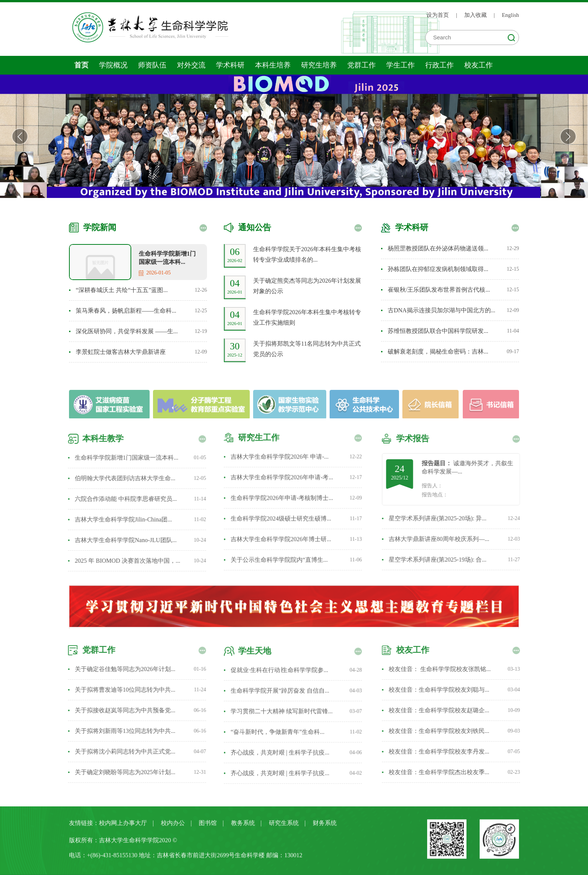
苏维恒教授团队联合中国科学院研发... (438, 331)
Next (568, 136)
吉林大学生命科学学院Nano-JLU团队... (123, 540)
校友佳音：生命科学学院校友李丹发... (442, 751)
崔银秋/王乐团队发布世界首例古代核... (439, 290)
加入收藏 (475, 15)
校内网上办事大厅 (123, 826)
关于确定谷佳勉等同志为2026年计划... (122, 669)
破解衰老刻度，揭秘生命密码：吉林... (438, 351)
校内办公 (173, 826)
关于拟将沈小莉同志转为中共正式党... (122, 751)
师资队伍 (152, 65)
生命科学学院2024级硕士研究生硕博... (281, 515)
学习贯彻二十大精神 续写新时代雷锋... (282, 714)
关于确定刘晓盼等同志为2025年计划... (122, 772)
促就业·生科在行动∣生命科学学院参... (279, 673)
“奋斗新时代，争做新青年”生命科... (277, 735)
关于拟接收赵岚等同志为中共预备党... (122, 710)
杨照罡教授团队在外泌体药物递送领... (438, 248)
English (510, 15)
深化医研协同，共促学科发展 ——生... (127, 331)
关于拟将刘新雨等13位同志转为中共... (122, 731)
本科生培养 (273, 65)
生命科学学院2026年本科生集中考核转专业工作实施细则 (307, 317)
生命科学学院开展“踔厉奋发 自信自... (280, 694)
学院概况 (113, 65)
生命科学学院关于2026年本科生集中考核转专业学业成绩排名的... (307, 254)
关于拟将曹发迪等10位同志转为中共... (122, 690)
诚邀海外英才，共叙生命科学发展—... (471, 467)
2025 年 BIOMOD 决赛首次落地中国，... (124, 561)
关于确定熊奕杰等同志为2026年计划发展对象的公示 (307, 286)
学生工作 (400, 65)
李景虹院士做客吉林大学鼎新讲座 (121, 352)
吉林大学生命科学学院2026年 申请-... (280, 453)
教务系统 (243, 826)
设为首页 (438, 15)
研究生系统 (284, 826)
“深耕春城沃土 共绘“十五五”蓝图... (122, 290)
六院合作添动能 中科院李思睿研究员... (123, 499)
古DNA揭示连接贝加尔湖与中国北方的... (442, 310)
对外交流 (191, 65)
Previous (20, 136)
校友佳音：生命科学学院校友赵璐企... (442, 710)
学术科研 (230, 65)
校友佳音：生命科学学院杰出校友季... (442, 772)
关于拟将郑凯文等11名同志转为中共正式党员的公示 (307, 349)
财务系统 (325, 826)
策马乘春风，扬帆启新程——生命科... (126, 311)
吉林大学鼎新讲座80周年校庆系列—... (442, 539)
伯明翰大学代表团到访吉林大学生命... (122, 478)
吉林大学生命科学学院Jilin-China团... (120, 519)
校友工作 (478, 65)
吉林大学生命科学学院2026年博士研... (281, 536)
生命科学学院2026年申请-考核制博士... (282, 495)
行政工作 (439, 65)
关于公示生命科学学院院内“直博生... (279, 557)
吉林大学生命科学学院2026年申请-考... (282, 474)
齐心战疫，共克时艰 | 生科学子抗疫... (280, 756)
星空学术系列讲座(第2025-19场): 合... (441, 560)
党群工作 (361, 65)
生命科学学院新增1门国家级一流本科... (167, 258)
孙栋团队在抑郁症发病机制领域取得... (438, 269)
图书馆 (208, 826)
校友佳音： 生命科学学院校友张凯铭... (443, 669)
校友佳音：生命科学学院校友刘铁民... (442, 731)
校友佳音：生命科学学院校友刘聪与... (442, 690)
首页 (81, 65)
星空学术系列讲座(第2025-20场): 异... (441, 518)
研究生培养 (319, 65)
